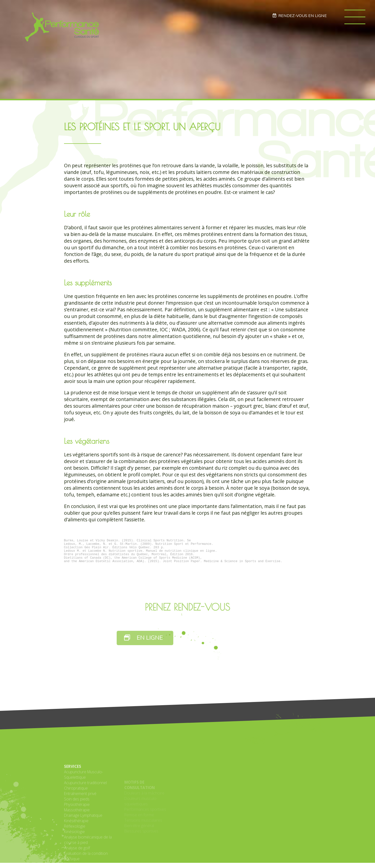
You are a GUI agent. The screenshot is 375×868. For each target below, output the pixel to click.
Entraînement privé (80, 840)
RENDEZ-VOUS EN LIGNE (300, 16)
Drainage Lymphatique (83, 862)
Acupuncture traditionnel (85, 829)
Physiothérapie (77, 851)
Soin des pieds (77, 845)
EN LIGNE (143, 643)
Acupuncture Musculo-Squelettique (84, 821)
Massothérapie (77, 856)
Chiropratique (76, 834)
